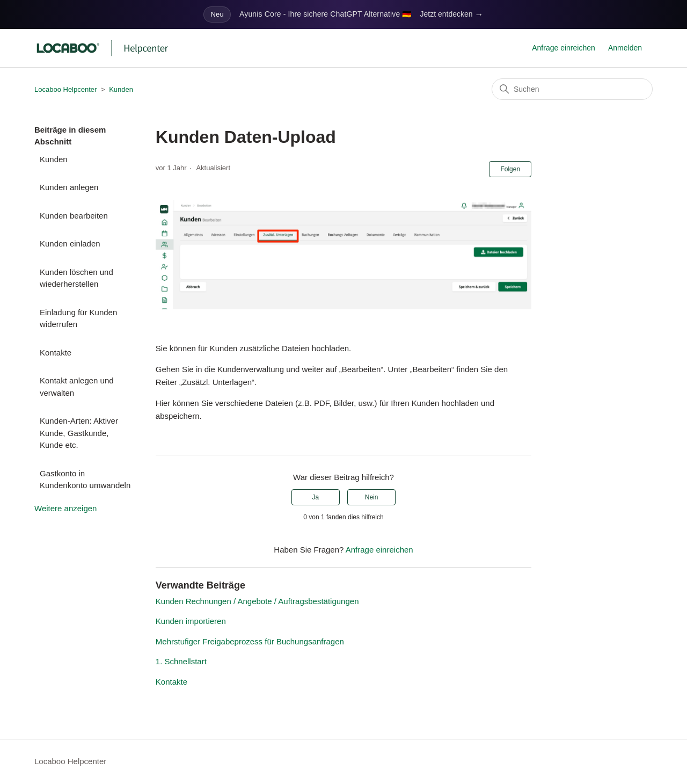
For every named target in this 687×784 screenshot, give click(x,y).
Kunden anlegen (69, 187)
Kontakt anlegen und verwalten (77, 387)
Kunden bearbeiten (74, 216)
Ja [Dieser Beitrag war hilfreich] (316, 497)
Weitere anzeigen (65, 508)
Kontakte (56, 353)
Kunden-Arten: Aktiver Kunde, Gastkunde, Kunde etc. (79, 433)
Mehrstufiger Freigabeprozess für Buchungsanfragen (250, 641)
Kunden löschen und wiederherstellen (76, 278)
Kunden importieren (191, 621)
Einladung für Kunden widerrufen (78, 318)
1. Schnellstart (181, 661)
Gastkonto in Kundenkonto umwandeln (85, 480)
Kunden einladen (70, 244)
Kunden (121, 89)
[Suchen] (572, 89)
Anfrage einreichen (564, 48)
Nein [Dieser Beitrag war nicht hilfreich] (372, 497)
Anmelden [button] (625, 48)
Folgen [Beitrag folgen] (510, 169)
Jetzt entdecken (452, 14)
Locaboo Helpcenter (65, 89)
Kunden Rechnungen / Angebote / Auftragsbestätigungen (257, 601)
